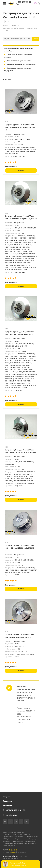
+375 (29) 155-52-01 (25, 3)
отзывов (13, 852)
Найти (36, 39)
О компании (7, 805)
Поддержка (7, 801)
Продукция (7, 797)
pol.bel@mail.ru (11, 815)
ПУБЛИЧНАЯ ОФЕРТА (10, 856)
